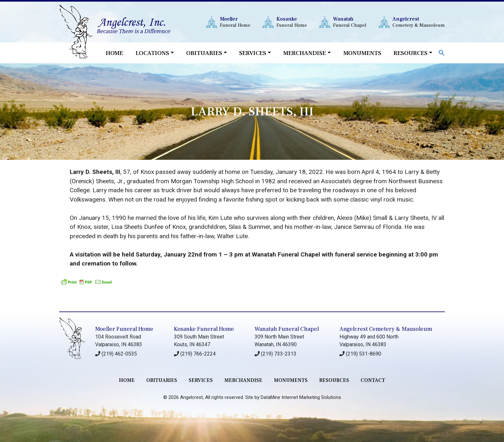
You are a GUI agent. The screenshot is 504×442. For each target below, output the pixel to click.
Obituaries (204, 53)
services (201, 380)
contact (373, 380)
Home (114, 53)
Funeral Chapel (350, 22)
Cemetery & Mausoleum (419, 22)
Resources (410, 53)
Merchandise (305, 53)
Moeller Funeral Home (124, 329)
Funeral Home (235, 22)
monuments (291, 380)
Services (253, 53)
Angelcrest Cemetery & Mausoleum (386, 329)
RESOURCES (334, 380)
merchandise (243, 380)
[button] (442, 52)
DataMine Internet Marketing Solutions (301, 397)
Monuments (362, 53)
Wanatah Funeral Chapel (287, 329)
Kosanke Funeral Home (204, 329)
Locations (152, 53)
